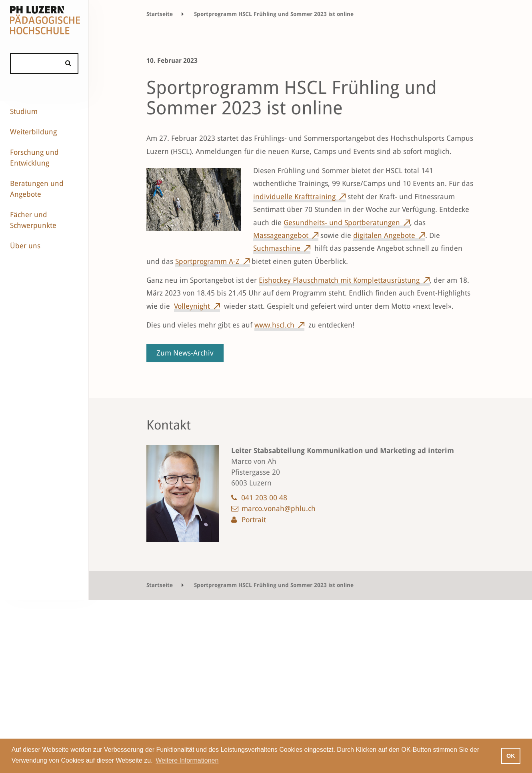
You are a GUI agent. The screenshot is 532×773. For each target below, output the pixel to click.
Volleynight (192, 306)
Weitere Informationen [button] (187, 760)
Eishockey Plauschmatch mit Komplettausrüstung (339, 280)
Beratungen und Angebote (37, 189)
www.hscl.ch (274, 325)
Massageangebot (281, 235)
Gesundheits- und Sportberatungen (342, 223)
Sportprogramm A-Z (207, 261)
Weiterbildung (33, 132)
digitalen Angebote (384, 235)
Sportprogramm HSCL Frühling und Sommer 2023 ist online (274, 14)
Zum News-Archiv (185, 353)
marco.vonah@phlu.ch (279, 508)
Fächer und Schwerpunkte (33, 220)
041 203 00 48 (264, 498)
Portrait (254, 520)
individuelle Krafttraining (294, 197)
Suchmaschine (277, 248)
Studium (24, 111)
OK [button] (511, 756)
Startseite (160, 14)
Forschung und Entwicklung (34, 158)
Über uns (25, 246)
